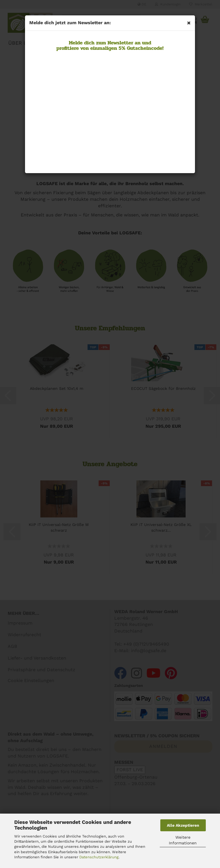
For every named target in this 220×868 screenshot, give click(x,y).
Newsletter (120, 43)
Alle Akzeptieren (183, 825)
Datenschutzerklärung (99, 857)
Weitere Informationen (183, 840)
